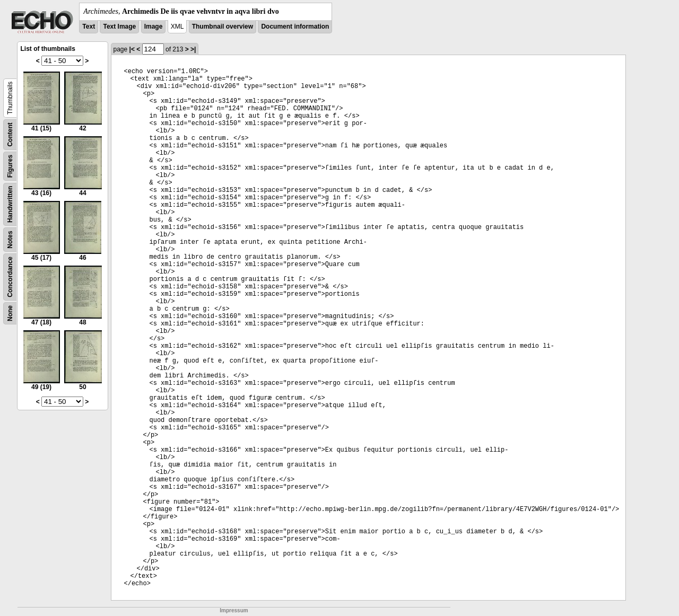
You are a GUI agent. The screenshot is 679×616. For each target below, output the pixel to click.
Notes (10, 239)
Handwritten (10, 204)
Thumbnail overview (223, 27)
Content (10, 134)
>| (193, 49)
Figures (10, 166)
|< (132, 49)
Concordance (10, 277)
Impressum (234, 610)
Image (154, 27)
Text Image (119, 27)
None (10, 313)
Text (89, 27)
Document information (295, 27)
